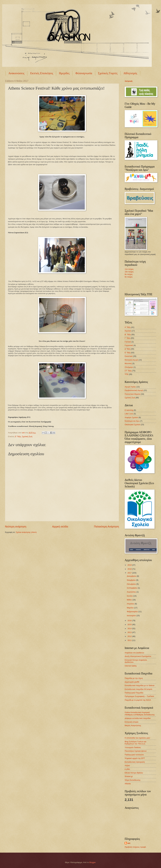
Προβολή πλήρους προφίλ (135, 847)
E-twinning (129, 410)
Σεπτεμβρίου (132, 588)
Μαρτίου (130, 608)
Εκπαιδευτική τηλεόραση (135, 762)
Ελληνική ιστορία (132, 722)
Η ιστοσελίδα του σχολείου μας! (137, 738)
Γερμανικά (129, 345)
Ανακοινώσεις (16, 73)
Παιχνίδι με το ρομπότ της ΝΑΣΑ (138, 700)
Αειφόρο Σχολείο (131, 417)
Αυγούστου (132, 592)
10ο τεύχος (129, 272)
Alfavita (128, 784)
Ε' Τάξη (18, 436)
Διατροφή (129, 81)
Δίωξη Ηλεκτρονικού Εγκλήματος (138, 656)
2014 (130, 628)
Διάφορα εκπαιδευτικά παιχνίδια (138, 718)
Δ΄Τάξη (128, 349)
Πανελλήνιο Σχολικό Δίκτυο (136, 751)
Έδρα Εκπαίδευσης (133, 780)
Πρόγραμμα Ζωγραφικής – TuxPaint (139, 696)
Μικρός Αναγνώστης (133, 725)
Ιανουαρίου (132, 616)
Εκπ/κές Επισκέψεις (42, 73)
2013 (130, 632)
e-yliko (127, 769)
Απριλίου (131, 604)
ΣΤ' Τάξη (128, 371)
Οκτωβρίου (132, 584)
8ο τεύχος (129, 277)
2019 (130, 565)
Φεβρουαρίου (133, 612)
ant (129, 843)
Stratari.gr (129, 776)
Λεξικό (127, 766)
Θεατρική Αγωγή (131, 360)
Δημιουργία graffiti (132, 682)
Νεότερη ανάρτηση (16, 527)
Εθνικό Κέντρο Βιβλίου (134, 773)
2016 (130, 621)
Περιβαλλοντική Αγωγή (134, 390)
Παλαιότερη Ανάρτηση (107, 527)
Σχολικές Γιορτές (108, 73)
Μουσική (128, 363)
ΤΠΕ (127, 374)
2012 (130, 636)
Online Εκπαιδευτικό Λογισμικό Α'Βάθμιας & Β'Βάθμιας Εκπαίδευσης (140, 713)
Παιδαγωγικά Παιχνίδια (134, 693)
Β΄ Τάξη (128, 335)
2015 (130, 625)
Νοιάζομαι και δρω (132, 421)
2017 (130, 573)
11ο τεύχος (129, 269)
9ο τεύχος (129, 274)
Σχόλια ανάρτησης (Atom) (26, 532)
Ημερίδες (64, 73)
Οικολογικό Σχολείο (132, 425)
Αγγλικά (128, 331)
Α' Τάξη (128, 327)
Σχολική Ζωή (27, 436)
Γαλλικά (128, 342)
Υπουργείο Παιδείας (133, 747)
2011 (130, 640)
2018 (130, 569)
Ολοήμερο (129, 367)
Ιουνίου (130, 596)
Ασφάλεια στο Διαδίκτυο (134, 653)
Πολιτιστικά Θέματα (133, 394)
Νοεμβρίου (131, 580)
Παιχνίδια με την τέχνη (134, 678)
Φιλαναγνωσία (84, 73)
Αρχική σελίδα (60, 527)
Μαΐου (130, 600)
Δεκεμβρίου (132, 576)
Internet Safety (131, 666)
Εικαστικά (129, 356)
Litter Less (129, 414)
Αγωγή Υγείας (130, 387)
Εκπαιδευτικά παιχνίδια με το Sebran (140, 685)
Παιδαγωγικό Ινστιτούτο (134, 755)
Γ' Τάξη (128, 338)
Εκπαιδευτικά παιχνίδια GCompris (138, 689)
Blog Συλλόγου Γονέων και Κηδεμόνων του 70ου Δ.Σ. (135, 743)
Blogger (92, 862)
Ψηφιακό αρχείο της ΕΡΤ (135, 758)
